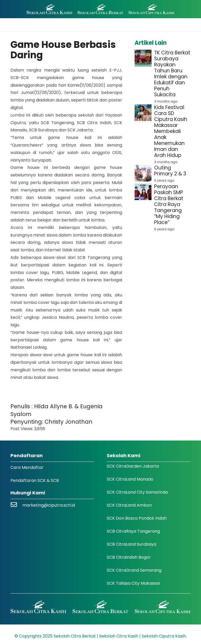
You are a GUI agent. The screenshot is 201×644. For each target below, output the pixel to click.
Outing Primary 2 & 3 (170, 171)
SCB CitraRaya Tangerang (133, 531)
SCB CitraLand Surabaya (131, 544)
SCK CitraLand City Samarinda (137, 492)
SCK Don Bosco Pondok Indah (137, 518)
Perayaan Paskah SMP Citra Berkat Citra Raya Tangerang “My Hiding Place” (169, 204)
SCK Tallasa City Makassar (134, 583)
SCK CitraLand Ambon (129, 505)
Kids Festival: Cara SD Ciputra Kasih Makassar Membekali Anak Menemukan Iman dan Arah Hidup (171, 131)
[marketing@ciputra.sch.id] (16, 505)
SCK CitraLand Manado (130, 479)
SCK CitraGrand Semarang (134, 570)
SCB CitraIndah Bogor (129, 557)
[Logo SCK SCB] (100, 9)
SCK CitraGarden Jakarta (133, 466)
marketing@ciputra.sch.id (49, 505)
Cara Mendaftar (27, 467)
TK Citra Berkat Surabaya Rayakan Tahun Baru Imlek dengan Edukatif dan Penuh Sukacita (172, 74)
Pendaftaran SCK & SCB (35, 480)
